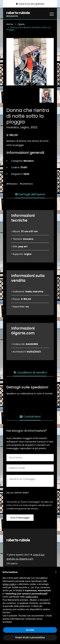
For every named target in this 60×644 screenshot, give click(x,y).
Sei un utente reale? (18, 493)
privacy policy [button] (9, 584)
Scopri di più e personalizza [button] (30, 637)
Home (10, 24)
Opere (21, 24)
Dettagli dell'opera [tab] (30, 194)
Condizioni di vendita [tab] (30, 372)
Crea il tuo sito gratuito (30, 4)
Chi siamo (12, 564)
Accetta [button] (30, 630)
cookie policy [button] (32, 597)
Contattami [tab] (30, 417)
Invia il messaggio (20, 518)
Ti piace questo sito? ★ (25, 557)
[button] (56, 572)
